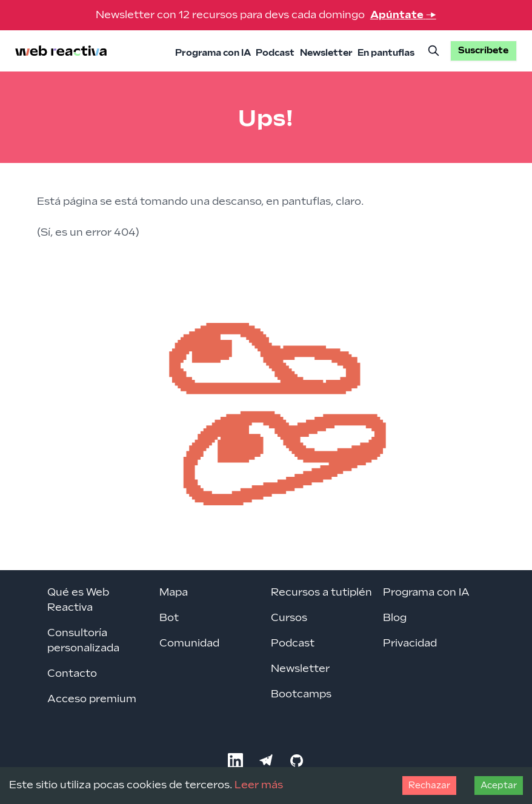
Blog (395, 618)
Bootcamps (301, 694)
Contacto (72, 674)
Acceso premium (92, 699)
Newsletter (326, 53)
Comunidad (189, 643)
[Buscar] (433, 51)
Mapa (174, 593)
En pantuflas (386, 53)
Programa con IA (213, 53)
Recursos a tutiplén (321, 593)
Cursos (289, 618)
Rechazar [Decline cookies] (429, 786)
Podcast (275, 53)
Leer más (259, 785)
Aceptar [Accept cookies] (499, 786)
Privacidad (410, 643)
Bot (169, 618)
